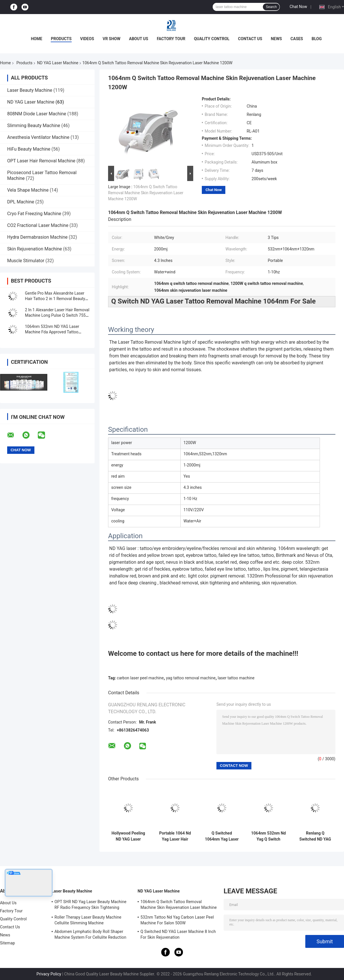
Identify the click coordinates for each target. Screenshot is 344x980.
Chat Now (298, 7)
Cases (297, 39)
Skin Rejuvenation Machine (35, 249)
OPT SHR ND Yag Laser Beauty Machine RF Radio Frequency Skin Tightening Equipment (90, 905)
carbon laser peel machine (140, 678)
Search (271, 7)
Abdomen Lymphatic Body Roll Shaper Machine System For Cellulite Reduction (90, 934)
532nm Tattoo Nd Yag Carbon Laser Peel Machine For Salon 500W (177, 920)
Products (61, 39)
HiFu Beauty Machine (29, 149)
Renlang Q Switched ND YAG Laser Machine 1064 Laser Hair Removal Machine (315, 836)
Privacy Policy (49, 974)
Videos (87, 39)
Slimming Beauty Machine (34, 126)
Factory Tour (171, 39)
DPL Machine (21, 202)
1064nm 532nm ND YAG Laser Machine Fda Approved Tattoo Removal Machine (52, 332)
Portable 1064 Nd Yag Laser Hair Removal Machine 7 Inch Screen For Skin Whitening (175, 836)
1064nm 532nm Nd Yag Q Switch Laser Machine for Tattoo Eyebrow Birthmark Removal (268, 836)
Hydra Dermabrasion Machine (37, 237)
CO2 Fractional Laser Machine (38, 225)
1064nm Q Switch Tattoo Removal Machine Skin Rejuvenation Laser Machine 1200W (146, 193)
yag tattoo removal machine (191, 678)
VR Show (112, 39)
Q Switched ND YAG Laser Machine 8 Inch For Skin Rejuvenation (178, 934)
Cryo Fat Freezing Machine (34, 214)
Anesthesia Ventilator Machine (38, 137)
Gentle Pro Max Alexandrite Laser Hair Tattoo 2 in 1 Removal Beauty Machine (55, 299)
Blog (317, 39)
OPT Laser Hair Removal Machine (41, 161)
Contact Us (250, 39)
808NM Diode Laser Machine (37, 114)
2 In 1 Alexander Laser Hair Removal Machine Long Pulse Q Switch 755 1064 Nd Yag (57, 315)
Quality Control (212, 39)
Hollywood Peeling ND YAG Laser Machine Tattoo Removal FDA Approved (128, 836)
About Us (139, 39)
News (276, 39)
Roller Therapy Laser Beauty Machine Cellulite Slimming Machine (88, 920)
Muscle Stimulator (26, 261)
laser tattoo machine (236, 678)
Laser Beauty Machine (30, 90)
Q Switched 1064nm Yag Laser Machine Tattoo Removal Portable (222, 836)
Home (37, 39)
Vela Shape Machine (28, 190)
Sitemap (7, 943)
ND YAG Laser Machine (58, 63)
